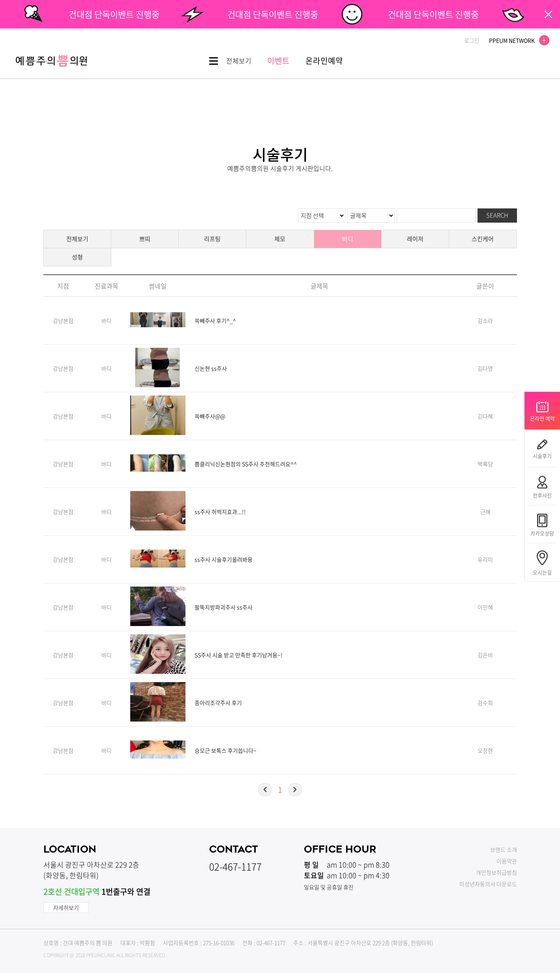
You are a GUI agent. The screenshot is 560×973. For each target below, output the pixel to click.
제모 (280, 239)
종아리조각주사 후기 (218, 703)
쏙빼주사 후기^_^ (215, 321)
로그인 (472, 40)
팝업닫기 (548, 14)
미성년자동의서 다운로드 (488, 884)
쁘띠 (145, 239)
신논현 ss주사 (211, 368)
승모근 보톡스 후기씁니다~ (226, 750)
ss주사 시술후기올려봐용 (224, 559)
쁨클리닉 (51, 61)
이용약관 (507, 861)
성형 (77, 257)
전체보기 (77, 239)
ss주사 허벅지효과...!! (220, 512)
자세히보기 (66, 907)
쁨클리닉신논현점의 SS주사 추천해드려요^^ (246, 464)
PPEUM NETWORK (517, 40)
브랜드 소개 (504, 849)
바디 (348, 239)
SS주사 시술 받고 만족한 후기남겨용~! (239, 655)
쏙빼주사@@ (210, 416)
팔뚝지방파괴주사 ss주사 (224, 607)
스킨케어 (483, 239)
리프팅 (212, 239)
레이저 (415, 239)
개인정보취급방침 (496, 872)
